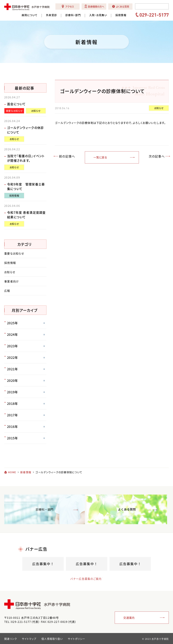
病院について (30, 15)
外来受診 (51, 15)
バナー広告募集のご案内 (83, 579)
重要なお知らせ (14, 111)
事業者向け (11, 281)
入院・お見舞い (98, 15)
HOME (12, 472)
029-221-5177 (154, 15)
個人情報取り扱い (52, 639)
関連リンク (10, 639)
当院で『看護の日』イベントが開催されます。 (26, 158)
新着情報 (26, 472)
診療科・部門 (73, 15)
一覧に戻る (100, 157)
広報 (7, 291)
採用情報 (121, 15)
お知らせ (159, 108)
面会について (16, 104)
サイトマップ (29, 639)
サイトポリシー (76, 639)
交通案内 (129, 618)
